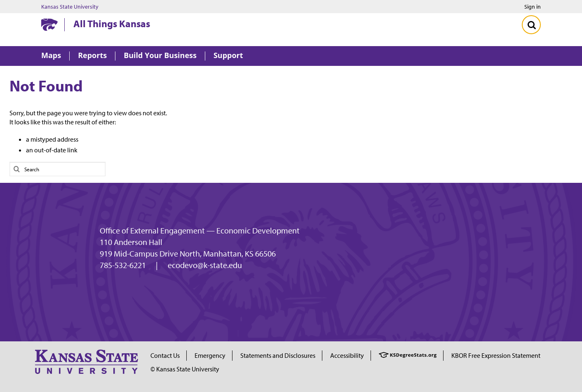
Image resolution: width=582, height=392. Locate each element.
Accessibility (347, 355)
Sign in (533, 7)
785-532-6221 (123, 265)
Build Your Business (160, 56)
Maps (51, 56)
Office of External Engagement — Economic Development (200, 231)
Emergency (210, 355)
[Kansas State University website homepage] (49, 25)
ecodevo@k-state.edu (205, 265)
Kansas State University (70, 7)
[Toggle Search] (531, 25)
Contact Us (165, 355)
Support (228, 56)
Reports (92, 56)
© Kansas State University (185, 369)
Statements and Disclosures (278, 355)
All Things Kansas (112, 23)
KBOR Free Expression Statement (496, 355)
